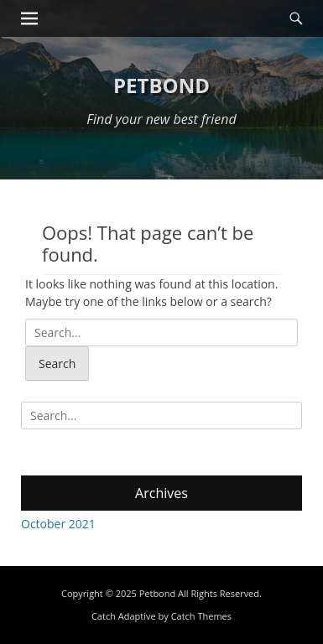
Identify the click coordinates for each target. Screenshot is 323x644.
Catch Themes (201, 616)
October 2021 (58, 524)
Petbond (161, 85)
